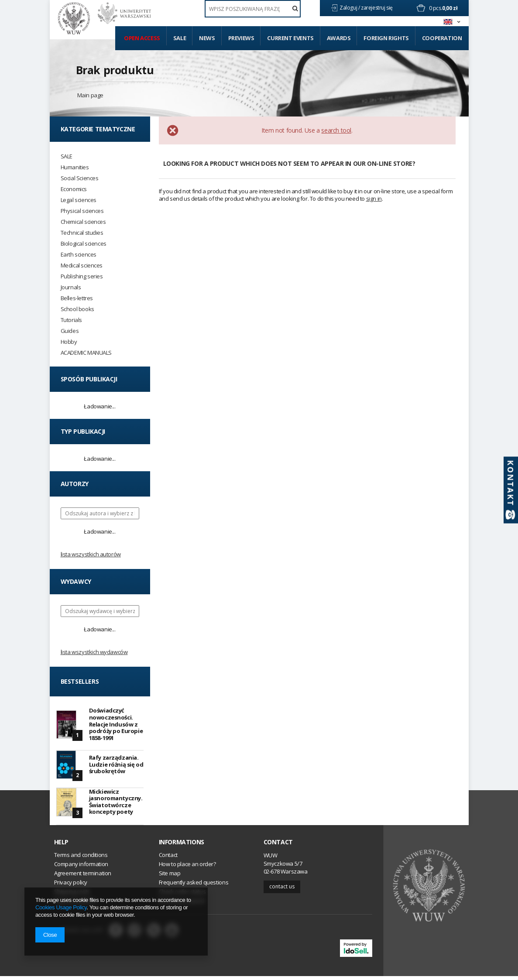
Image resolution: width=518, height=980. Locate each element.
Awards (339, 38)
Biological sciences (84, 244)
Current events (290, 38)
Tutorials (71, 320)
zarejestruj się (377, 8)
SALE (67, 156)
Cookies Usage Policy (61, 907)
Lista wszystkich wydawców (94, 652)
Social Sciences (80, 178)
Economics (74, 189)
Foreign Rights (386, 38)
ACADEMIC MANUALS (86, 353)
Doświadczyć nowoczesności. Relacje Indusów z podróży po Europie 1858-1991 (116, 724)
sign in (374, 199)
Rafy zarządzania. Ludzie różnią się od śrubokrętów (116, 765)
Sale (180, 38)
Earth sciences (79, 255)
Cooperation (442, 38)
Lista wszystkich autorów (91, 554)
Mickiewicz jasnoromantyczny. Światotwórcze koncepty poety (116, 804)
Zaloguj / (350, 8)
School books (77, 309)
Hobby (69, 342)
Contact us (282, 890)
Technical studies (82, 233)
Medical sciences (82, 266)
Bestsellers (80, 681)
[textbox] (253, 9)
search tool (336, 130)
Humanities (75, 167)
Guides (70, 331)
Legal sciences (79, 200)
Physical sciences (82, 211)
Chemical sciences (83, 222)
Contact (278, 846)
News (207, 38)
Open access (142, 38)
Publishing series (82, 276)
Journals (71, 287)
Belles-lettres (77, 298)
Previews (241, 38)
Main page (90, 95)
